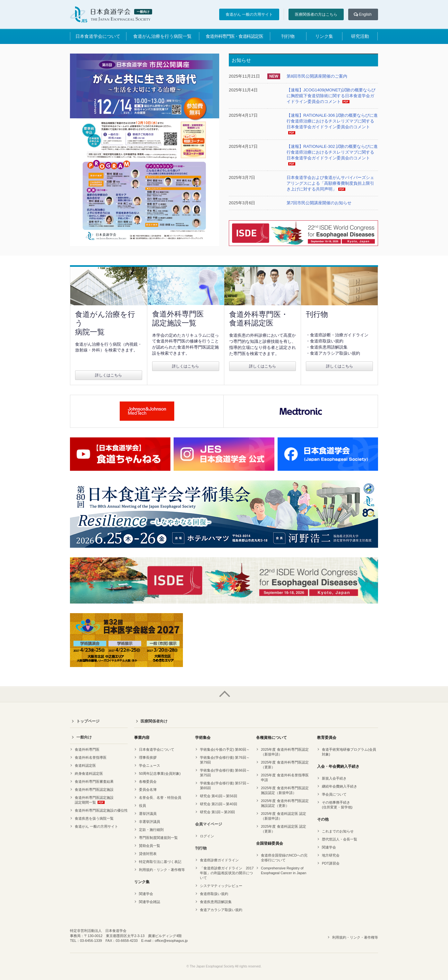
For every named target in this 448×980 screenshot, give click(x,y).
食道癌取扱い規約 (214, 894)
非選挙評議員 (150, 822)
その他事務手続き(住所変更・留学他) (337, 805)
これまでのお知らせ (338, 831)
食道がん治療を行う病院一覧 (162, 36)
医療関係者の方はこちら (316, 14)
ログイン (207, 836)
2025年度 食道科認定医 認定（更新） (284, 829)
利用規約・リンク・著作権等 (162, 870)
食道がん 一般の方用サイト (249, 14)
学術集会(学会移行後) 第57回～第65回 (225, 786)
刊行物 (288, 36)
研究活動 (360, 36)
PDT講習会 (331, 863)
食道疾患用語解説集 (216, 902)
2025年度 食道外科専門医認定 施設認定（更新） (285, 803)
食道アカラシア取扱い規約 (221, 910)
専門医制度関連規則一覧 (158, 838)
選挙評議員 (148, 814)
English (365, 14)
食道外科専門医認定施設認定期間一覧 (94, 800)
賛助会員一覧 (150, 846)
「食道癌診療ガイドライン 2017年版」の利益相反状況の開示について (227, 873)
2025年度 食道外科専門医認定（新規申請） (285, 752)
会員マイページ (209, 824)
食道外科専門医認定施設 (94, 790)
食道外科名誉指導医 (91, 757)
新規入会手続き (334, 778)
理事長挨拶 (148, 757)
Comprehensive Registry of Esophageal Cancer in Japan (284, 870)
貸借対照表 (148, 854)
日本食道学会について (98, 36)
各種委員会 (148, 781)
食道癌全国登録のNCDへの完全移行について (284, 858)
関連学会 (146, 894)
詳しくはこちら (108, 375)
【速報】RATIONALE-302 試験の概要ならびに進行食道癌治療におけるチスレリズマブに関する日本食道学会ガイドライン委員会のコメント (332, 152)
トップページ (88, 721)
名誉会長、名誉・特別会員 (160, 798)
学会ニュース (150, 765)
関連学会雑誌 (150, 902)
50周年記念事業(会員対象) (160, 773)
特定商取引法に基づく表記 (160, 862)
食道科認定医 (85, 765)
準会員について (334, 794)
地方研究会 (331, 855)
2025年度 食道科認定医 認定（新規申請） (284, 816)
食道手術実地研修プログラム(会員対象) (349, 752)
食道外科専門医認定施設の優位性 (101, 810)
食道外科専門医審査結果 (94, 781)
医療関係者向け (154, 721)
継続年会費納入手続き (340, 786)
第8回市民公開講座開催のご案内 (317, 76)
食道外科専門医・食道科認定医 (234, 36)
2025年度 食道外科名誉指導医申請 (285, 777)
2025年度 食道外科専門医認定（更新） (285, 765)
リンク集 (324, 36)
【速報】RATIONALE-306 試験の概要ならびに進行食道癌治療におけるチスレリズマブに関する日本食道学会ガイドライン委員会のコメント (332, 121)
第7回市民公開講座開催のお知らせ (319, 203)
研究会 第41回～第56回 (219, 796)
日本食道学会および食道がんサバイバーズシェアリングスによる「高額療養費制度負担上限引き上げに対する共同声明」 (330, 183)
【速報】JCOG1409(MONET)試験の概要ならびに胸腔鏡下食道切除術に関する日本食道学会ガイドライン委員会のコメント (331, 96)
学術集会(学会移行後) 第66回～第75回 (225, 773)
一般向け (84, 737)
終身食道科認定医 (89, 773)
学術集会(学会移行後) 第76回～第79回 (225, 760)
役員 (142, 806)
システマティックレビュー (221, 886)
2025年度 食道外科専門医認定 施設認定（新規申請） (285, 790)
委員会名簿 (148, 790)
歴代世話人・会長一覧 (340, 839)
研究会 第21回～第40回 (219, 804)
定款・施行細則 (151, 830)
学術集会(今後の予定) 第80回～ (225, 749)
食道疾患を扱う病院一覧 (94, 818)
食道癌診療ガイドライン (219, 860)
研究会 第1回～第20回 (217, 812)
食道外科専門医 (87, 749)
